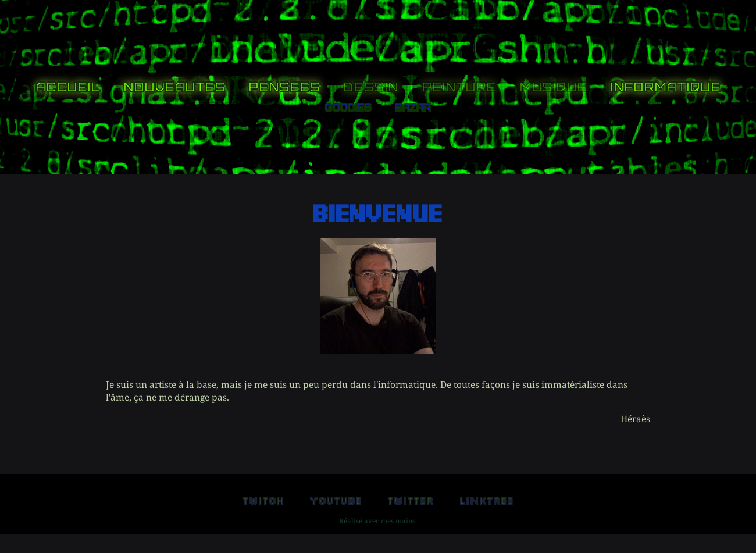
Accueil (68, 86)
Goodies (348, 107)
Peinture (459, 86)
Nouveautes (174, 86)
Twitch (263, 501)
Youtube (336, 501)
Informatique (665, 86)
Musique (553, 86)
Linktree (486, 501)
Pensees (284, 86)
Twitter (411, 501)
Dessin (371, 86)
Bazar (413, 107)
